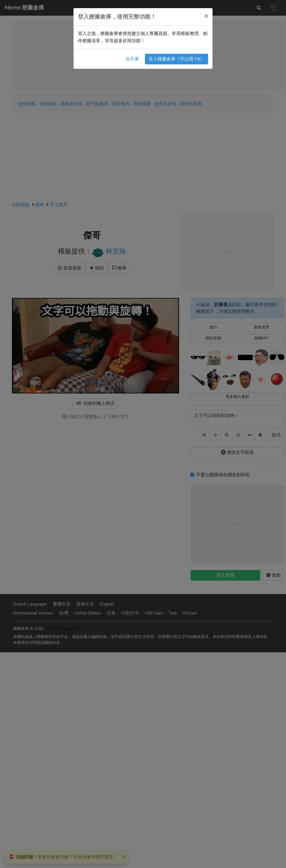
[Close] (206, 16)
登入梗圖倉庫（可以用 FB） (177, 59)
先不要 (132, 59)
